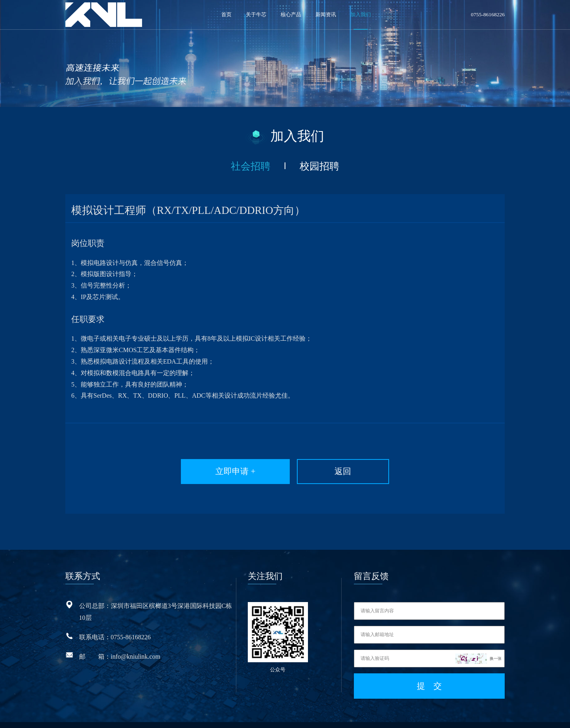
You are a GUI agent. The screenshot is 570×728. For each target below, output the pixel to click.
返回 (337, 464)
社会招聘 (258, 164)
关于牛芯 (256, 14)
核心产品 (291, 14)
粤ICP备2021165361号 (338, 716)
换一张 (496, 647)
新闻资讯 (326, 14)
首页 (226, 14)
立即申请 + (251, 464)
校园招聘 (312, 164)
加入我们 (361, 14)
